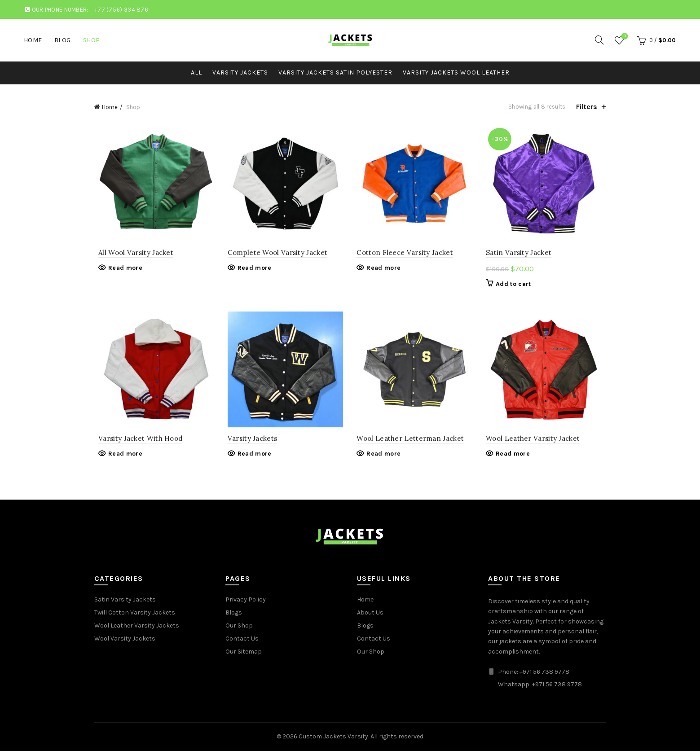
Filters (587, 107)
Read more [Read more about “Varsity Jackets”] (252, 458)
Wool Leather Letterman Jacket (411, 442)
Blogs (234, 617)
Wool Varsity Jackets (125, 643)
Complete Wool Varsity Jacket (275, 255)
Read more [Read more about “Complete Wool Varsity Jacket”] (252, 270)
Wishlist (624, 37)
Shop (92, 40)
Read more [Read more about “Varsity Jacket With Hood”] (121, 458)
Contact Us (242, 643)
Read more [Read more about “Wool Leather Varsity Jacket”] (515, 458)
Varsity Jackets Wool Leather (456, 72)
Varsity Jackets (240, 72)
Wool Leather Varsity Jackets (137, 630)
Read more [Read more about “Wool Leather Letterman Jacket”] (384, 458)
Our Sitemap (244, 656)
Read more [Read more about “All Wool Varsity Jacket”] (121, 270)
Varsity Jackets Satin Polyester (335, 72)
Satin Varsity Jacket (521, 255)
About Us (370, 617)
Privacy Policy (246, 604)
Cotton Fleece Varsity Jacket (405, 255)
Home (33, 40)
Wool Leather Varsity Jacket (535, 442)
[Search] (599, 40)
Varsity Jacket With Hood (136, 442)
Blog (63, 40)
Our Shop (239, 630)
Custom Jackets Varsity (333, 741)
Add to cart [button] (515, 286)
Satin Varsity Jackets (125, 604)
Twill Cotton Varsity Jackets (135, 617)
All (196, 72)
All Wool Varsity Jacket (132, 255)
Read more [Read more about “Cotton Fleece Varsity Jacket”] (384, 270)
